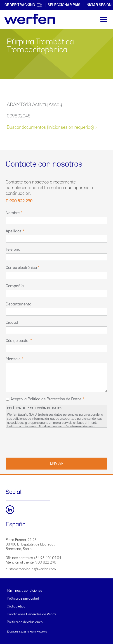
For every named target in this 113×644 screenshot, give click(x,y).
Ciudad (12, 323)
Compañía (15, 286)
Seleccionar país (64, 5)
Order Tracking (23, 5)
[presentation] (40, 442)
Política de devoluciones (25, 622)
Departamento (18, 304)
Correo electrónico (21, 268)
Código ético (16, 607)
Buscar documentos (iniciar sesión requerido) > (52, 127)
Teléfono (13, 250)
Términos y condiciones (25, 591)
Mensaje (13, 359)
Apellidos (14, 231)
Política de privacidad (23, 599)
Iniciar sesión (99, 5)
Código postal (18, 341)
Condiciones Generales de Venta (31, 614)
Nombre (13, 213)
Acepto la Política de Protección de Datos (46, 399)
